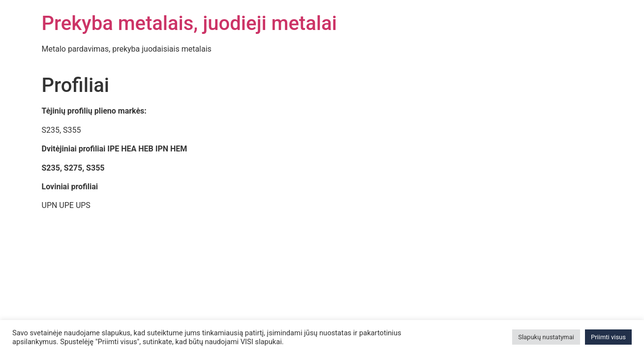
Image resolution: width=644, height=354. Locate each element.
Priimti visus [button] (608, 337)
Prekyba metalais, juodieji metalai (189, 23)
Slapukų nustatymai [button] (546, 337)
